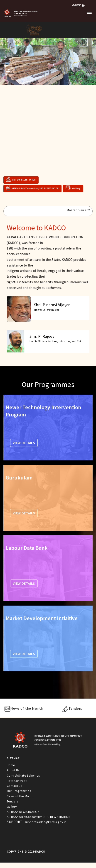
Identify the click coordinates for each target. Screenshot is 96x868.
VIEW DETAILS (24, 443)
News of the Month (20, 796)
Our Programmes (19, 791)
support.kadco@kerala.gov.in (45, 822)
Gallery (73, 187)
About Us (13, 770)
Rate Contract (17, 781)
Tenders (13, 801)
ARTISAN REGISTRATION (21, 178)
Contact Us (15, 786)
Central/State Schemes (23, 775)
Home (11, 765)
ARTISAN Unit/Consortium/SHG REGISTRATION (32, 187)
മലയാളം (78, 5)
